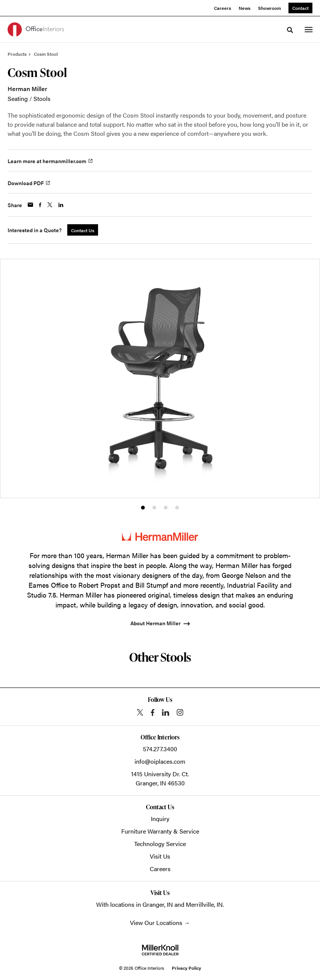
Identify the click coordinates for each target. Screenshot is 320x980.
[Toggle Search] (290, 30)
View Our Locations (156, 923)
